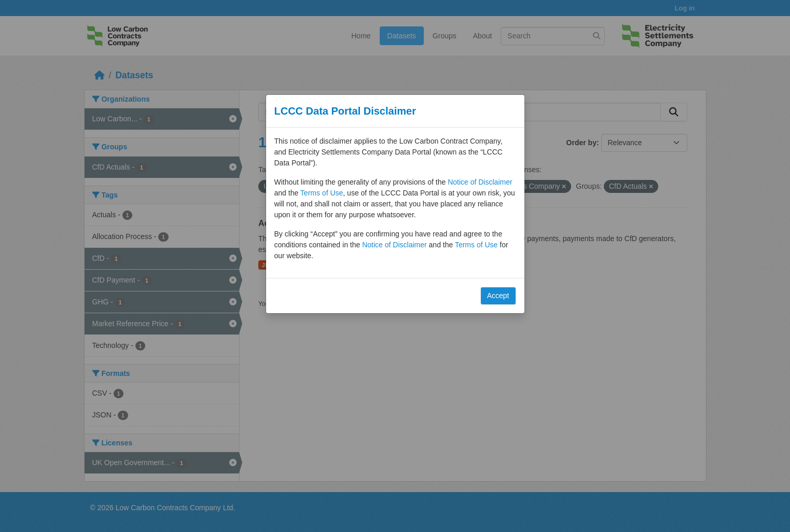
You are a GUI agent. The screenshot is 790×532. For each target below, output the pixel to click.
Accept (498, 296)
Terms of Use (322, 193)
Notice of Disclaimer (480, 182)
